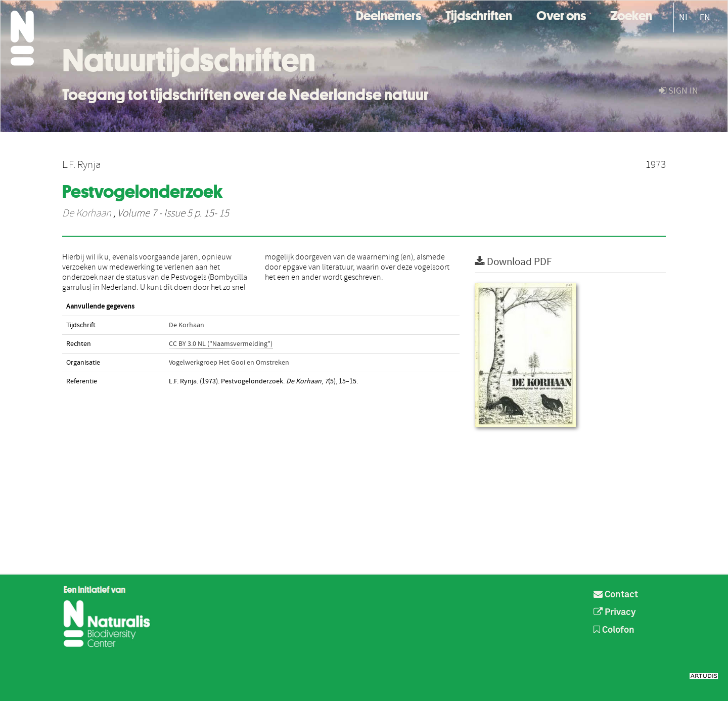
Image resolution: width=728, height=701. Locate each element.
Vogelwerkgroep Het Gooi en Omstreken (229, 363)
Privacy (615, 612)
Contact (616, 595)
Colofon (614, 630)
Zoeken (631, 14)
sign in (678, 91)
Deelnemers (389, 14)
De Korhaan (87, 213)
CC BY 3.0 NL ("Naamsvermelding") (221, 344)
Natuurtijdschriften (189, 60)
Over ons (561, 14)
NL (684, 17)
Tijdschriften (479, 14)
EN (705, 17)
